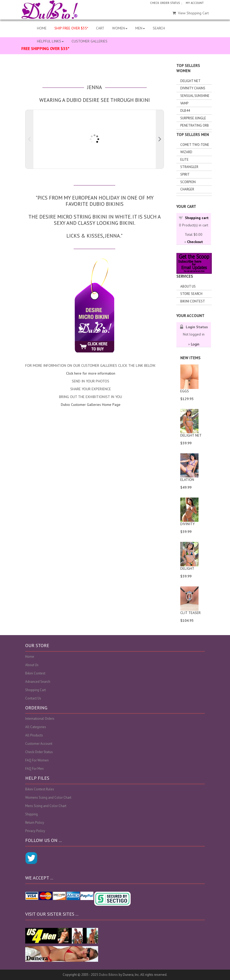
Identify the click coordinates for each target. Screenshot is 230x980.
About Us (188, 286)
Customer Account (39, 744)
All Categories (36, 727)
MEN (140, 28)
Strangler (189, 167)
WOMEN (120, 28)
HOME (42, 28)
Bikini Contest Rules (40, 789)
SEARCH (159, 28)
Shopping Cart (36, 690)
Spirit (185, 174)
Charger (187, 189)
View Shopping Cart (191, 13)
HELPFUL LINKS (50, 41)
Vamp (184, 103)
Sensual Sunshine (195, 96)
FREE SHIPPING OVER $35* (45, 48)
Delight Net (190, 81)
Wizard (186, 152)
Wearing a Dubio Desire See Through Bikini (95, 100)
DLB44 (185, 111)
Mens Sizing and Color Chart (46, 806)
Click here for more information (91, 373)
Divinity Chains (193, 88)
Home (30, 657)
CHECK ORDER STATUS (165, 3)
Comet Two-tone (195, 145)
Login (195, 344)
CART (100, 28)
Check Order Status (39, 752)
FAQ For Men (34, 769)
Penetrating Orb (195, 125)
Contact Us (33, 698)
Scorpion (188, 182)
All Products (34, 735)
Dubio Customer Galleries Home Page (91, 405)
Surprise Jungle (193, 118)
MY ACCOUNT (195, 3)
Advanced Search (38, 682)
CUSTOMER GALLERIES (90, 41)
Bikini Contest (193, 301)
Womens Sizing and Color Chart (48, 798)
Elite (184, 160)
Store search (191, 294)
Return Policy (35, 823)
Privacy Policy (35, 831)
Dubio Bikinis (108, 975)
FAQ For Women (37, 760)
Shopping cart (197, 218)
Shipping (31, 814)
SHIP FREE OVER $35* (71, 28)
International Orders (40, 719)
